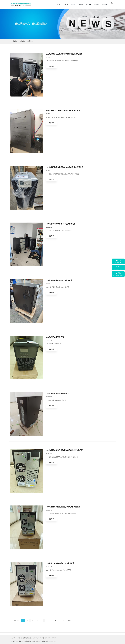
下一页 (62, 620)
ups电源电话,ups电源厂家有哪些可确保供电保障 (64, 54)
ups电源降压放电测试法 (55, 337)
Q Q (118, 262)
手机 (118, 268)
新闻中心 (74, 4)
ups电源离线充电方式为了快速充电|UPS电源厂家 (64, 450)
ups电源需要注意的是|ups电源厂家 (59, 280)
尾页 (70, 620)
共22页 (16, 620)
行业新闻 (22, 41)
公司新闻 (14, 41)
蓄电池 (82, 4)
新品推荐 (30, 41)
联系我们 (106, 4)
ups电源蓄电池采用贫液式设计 (57, 393)
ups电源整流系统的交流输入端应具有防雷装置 (63, 507)
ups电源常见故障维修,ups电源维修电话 (61, 224)
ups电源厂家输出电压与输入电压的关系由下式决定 (65, 167)
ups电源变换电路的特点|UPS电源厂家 (60, 563)
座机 (118, 274)
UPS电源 (66, 4)
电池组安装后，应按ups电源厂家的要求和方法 (63, 111)
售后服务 (90, 4)
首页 (59, 4)
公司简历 (98, 4)
